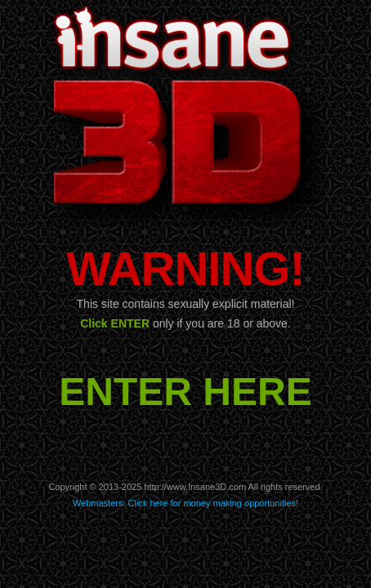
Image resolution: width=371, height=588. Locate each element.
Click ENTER (115, 323)
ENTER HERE (185, 392)
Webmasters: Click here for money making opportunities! (185, 503)
